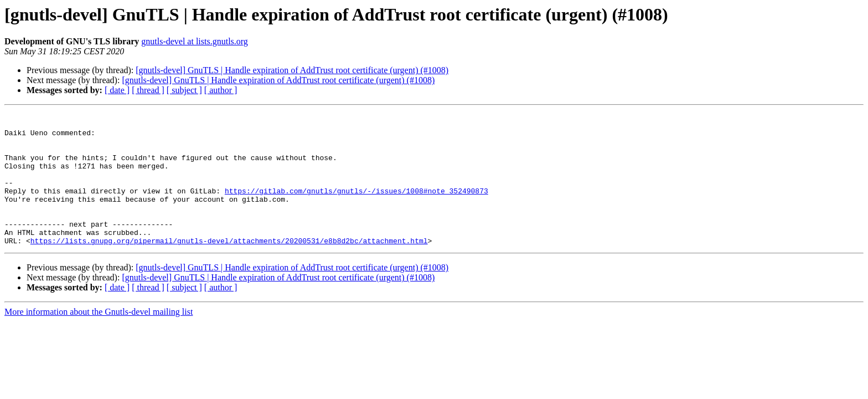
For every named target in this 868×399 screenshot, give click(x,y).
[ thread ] (148, 90)
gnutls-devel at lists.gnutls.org (195, 41)
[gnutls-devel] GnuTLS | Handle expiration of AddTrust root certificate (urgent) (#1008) (292, 70)
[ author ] (221, 90)
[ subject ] (184, 90)
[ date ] (117, 90)
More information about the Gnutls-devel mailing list (99, 338)
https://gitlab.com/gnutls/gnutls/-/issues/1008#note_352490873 (356, 207)
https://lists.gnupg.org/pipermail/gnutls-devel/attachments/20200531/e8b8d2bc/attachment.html (229, 267)
